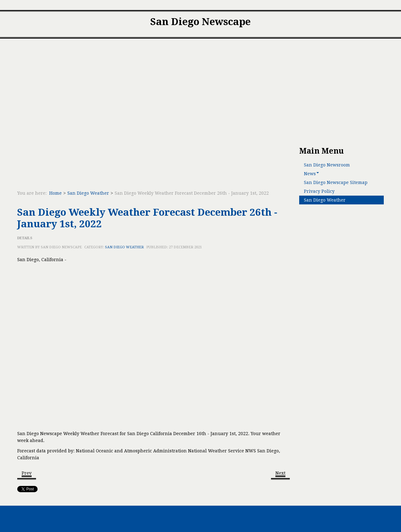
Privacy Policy (319, 191)
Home (55, 193)
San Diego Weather (88, 193)
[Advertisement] (200, 92)
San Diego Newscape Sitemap (336, 182)
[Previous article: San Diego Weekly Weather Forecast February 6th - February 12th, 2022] (27, 474)
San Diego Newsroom (327, 165)
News (311, 174)
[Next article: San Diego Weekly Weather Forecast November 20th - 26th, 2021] (280, 474)
